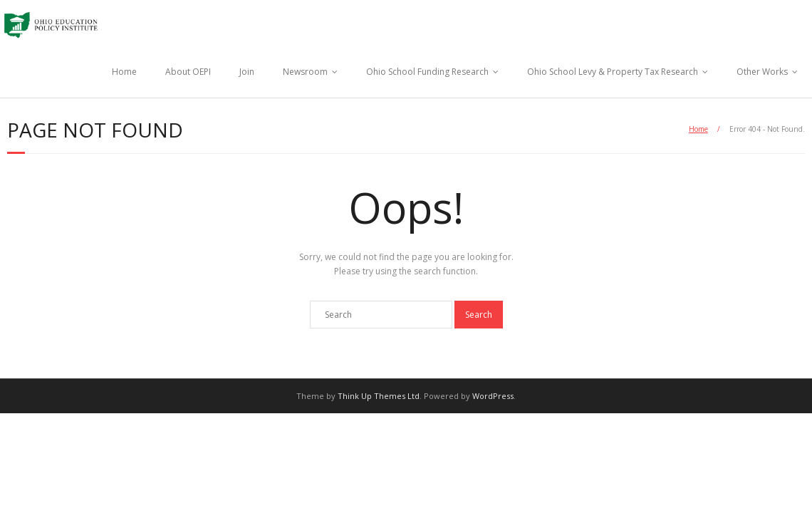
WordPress (493, 396)
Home (124, 72)
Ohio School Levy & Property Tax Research (613, 72)
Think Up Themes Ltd (379, 396)
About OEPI (188, 72)
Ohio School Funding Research (427, 72)
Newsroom (305, 72)
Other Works (762, 72)
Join (247, 72)
